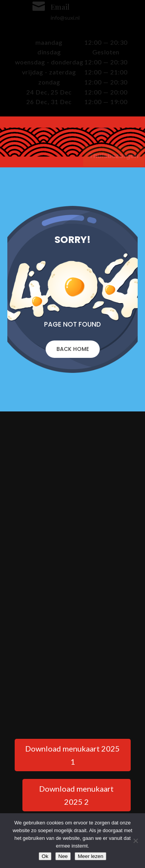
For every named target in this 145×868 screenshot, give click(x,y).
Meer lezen (90, 856)
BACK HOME (73, 349)
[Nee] (135, 841)
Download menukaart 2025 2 (76, 795)
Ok (45, 856)
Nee (63, 856)
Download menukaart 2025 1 (72, 755)
